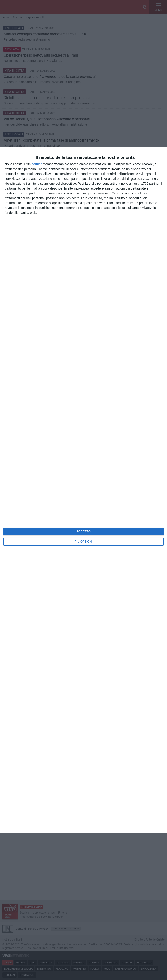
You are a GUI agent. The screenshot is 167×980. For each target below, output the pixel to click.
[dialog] (83, 490)
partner (37, 164)
